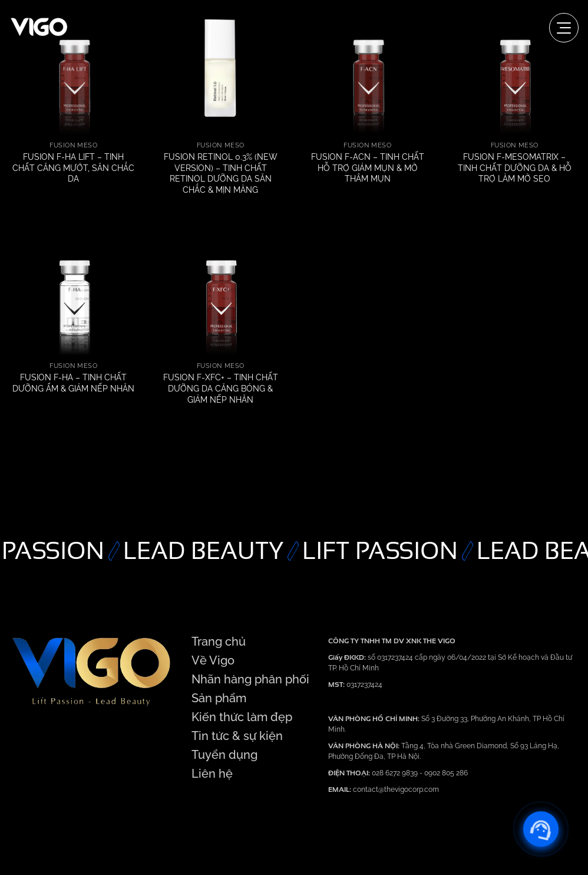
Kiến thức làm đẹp (242, 717)
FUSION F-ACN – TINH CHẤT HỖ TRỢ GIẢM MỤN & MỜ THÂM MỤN (368, 167)
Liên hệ (212, 774)
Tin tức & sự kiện (237, 736)
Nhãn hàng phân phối (250, 679)
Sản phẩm (219, 698)
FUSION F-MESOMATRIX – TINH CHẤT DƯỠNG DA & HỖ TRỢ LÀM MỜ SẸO (515, 167)
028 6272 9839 (396, 773)
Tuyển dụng (224, 755)
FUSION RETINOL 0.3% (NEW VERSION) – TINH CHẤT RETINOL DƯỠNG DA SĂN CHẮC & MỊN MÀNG (221, 173)
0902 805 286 (446, 773)
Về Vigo (213, 660)
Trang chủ (219, 642)
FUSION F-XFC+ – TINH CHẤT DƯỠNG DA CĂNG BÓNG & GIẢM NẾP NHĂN (221, 388)
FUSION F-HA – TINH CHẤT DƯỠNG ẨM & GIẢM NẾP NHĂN (73, 383)
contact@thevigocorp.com (395, 790)
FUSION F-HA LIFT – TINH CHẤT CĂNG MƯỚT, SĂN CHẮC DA (73, 167)
